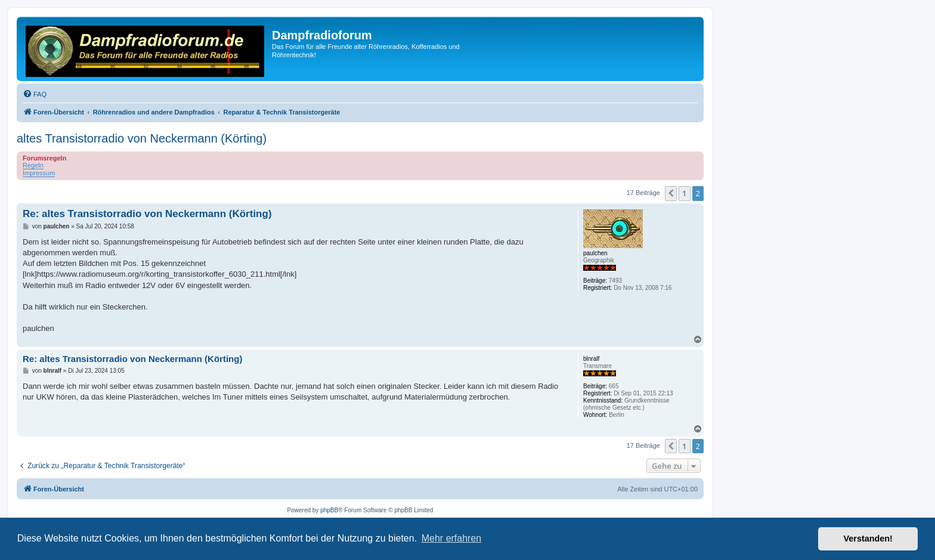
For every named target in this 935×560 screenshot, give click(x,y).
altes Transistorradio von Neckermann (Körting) (142, 138)
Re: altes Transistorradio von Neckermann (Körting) (147, 214)
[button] (671, 193)
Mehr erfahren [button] (452, 538)
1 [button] (684, 193)
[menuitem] (35, 94)
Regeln (33, 165)
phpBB (329, 510)
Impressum (39, 173)
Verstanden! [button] (868, 539)
